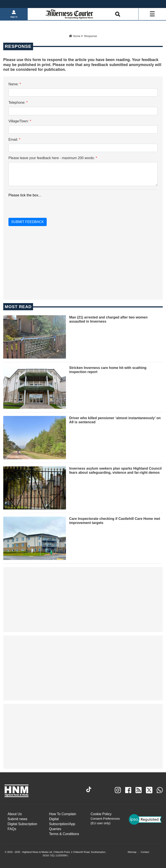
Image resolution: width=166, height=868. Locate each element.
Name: (15, 84)
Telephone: (18, 103)
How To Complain (63, 814)
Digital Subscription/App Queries (62, 824)
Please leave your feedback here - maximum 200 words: (53, 158)
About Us (15, 814)
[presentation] (35, 206)
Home (75, 36)
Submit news (18, 819)
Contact (145, 852)
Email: (14, 140)
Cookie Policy (101, 814)
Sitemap (132, 852)
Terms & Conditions (64, 834)
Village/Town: (20, 121)
